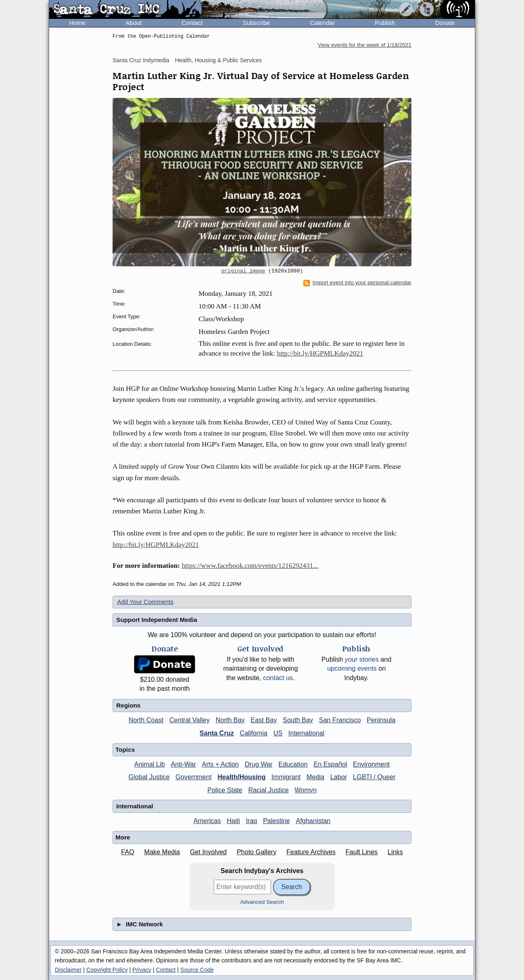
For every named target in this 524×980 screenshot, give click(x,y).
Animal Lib (150, 764)
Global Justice (149, 777)
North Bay (230, 720)
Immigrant (286, 777)
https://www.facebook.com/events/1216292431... (250, 566)
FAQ (128, 852)
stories (362, 659)
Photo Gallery (256, 852)
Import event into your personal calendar (357, 283)
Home (77, 23)
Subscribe (256, 23)
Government (194, 777)
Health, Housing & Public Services (218, 60)
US (278, 733)
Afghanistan (313, 821)
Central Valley (190, 720)
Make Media (162, 852)
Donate (445, 23)
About (134, 23)
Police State (225, 790)
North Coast (146, 720)
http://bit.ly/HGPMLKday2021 (320, 353)
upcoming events (352, 668)
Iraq (251, 821)
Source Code (197, 970)
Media (316, 777)
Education (293, 764)
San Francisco (340, 720)
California (254, 733)
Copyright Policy (107, 970)
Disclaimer (68, 970)
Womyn (306, 790)
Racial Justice (268, 790)
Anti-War (183, 764)
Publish (385, 23)
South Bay (298, 720)
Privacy (142, 970)
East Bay (264, 720)
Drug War (259, 764)
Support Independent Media (157, 620)
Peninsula (381, 720)
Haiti (233, 821)
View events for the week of (365, 45)
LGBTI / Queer (374, 777)
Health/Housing (241, 777)
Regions (128, 705)
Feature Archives (311, 852)
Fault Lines (361, 852)
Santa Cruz (217, 733)
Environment (371, 764)
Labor (339, 777)
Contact (192, 23)
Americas (207, 821)
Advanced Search (262, 902)
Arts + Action (220, 764)
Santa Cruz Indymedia (141, 60)
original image (243, 271)
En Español (330, 764)
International (306, 733)
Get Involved (208, 852)
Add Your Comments (145, 602)
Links (395, 852)
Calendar (322, 23)
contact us (278, 678)
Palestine (276, 821)
